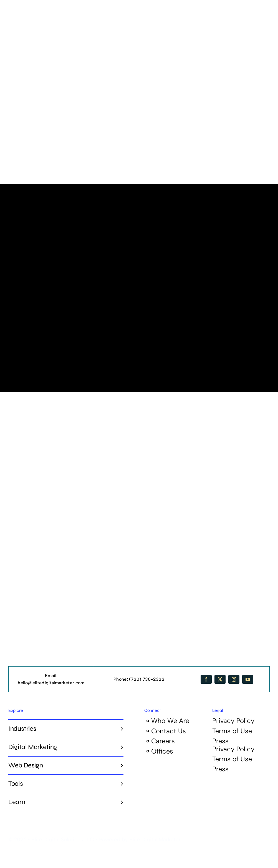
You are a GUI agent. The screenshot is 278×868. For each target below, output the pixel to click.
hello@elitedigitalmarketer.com (51, 683)
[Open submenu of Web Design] (120, 765)
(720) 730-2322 (147, 679)
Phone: (121, 679)
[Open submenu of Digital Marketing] (120, 747)
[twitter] (220, 679)
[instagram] (234, 679)
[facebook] (206, 679)
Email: (51, 676)
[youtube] (248, 679)
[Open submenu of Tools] (120, 784)
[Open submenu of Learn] (120, 802)
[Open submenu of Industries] (120, 729)
